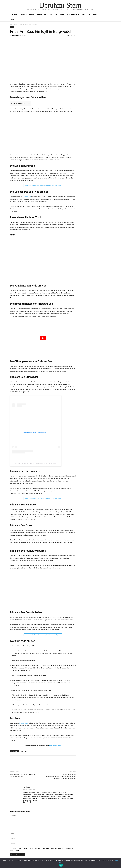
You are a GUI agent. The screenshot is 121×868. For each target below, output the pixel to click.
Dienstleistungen (51, 14)
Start (11, 24)
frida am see (24, 751)
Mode (62, 14)
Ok (61, 865)
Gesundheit (86, 14)
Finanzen (23, 14)
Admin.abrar (16, 35)
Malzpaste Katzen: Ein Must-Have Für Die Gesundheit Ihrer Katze (23, 775)
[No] (119, 863)
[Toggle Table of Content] (28, 104)
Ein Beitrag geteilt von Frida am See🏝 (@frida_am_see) (36, 463)
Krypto (32, 14)
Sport (95, 14)
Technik (14, 14)
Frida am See (27, 197)
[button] (109, 15)
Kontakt (15, 19)
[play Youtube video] (43, 338)
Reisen (39, 14)
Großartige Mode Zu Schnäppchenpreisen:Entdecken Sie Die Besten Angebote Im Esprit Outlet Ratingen (61, 776)
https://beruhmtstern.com (29, 790)
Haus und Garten (73, 14)
